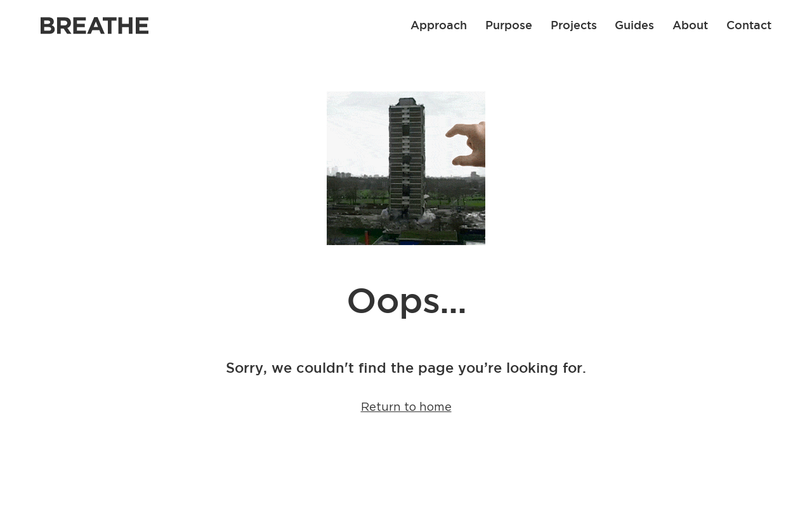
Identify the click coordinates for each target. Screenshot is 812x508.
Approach (439, 25)
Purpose (509, 25)
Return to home (406, 408)
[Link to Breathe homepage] (95, 26)
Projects (574, 25)
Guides (634, 25)
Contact (749, 25)
